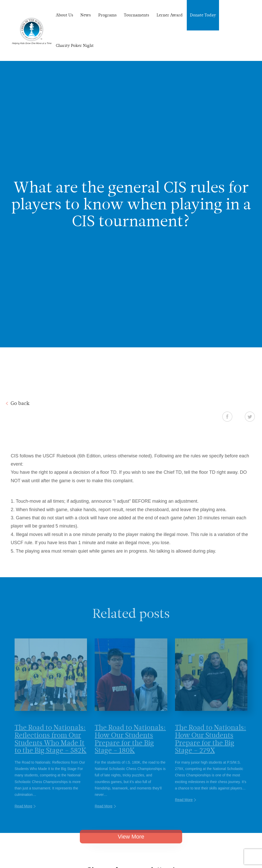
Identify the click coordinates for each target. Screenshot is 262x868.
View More (131, 843)
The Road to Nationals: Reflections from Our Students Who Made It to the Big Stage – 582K (51, 747)
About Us (64, 15)
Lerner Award (170, 15)
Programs (107, 15)
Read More (23, 815)
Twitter (256, 416)
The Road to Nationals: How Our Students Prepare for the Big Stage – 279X (211, 747)
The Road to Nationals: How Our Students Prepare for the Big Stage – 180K (130, 747)
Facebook (234, 416)
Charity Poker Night (75, 45)
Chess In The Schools (32, 31)
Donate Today (203, 15)
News (86, 15)
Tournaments (137, 15)
